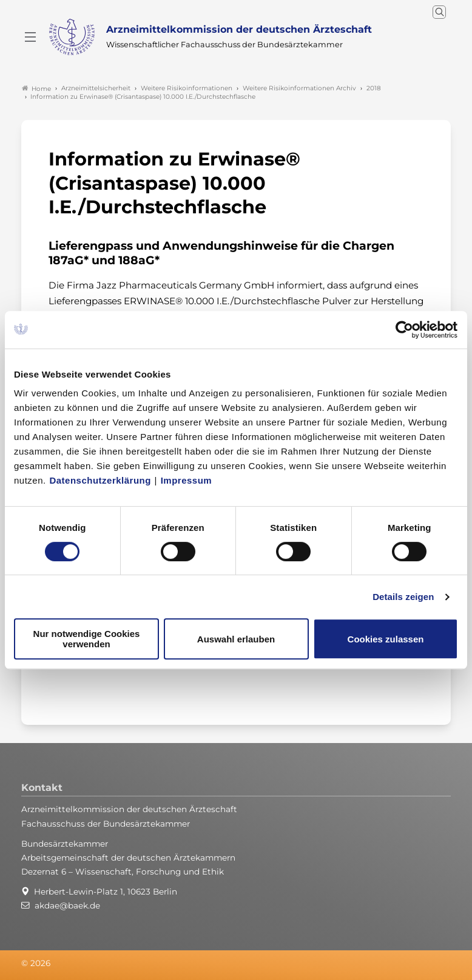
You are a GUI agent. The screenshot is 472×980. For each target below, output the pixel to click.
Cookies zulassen (386, 639)
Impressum (187, 480)
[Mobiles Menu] (30, 37)
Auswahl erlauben (236, 639)
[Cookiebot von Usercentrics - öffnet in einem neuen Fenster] (405, 330)
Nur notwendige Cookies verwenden (87, 639)
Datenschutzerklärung (100, 480)
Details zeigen (403, 597)
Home (36, 88)
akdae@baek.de (67, 905)
